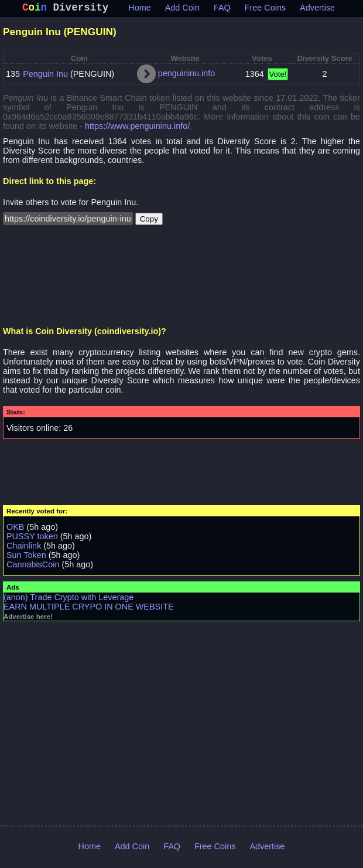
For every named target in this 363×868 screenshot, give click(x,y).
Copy (149, 221)
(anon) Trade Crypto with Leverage (69, 600)
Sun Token (26, 557)
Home (139, 10)
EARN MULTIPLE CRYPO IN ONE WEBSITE (89, 609)
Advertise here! (28, 619)
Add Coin (182, 10)
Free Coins (265, 10)
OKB (15, 529)
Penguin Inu (45, 76)
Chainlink (24, 548)
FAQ (222, 10)
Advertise (317, 10)
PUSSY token (32, 539)
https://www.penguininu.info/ (137, 128)
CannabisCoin (33, 567)
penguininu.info (187, 76)
